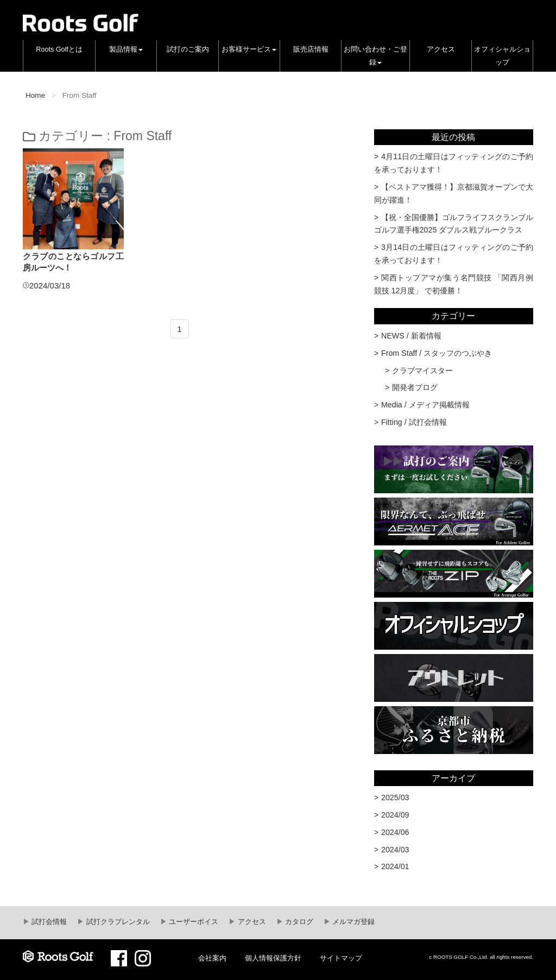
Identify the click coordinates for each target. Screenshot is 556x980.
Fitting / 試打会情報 (414, 422)
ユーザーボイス (193, 922)
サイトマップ (341, 958)
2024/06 (395, 832)
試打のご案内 (188, 49)
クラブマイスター (422, 370)
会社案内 (212, 958)
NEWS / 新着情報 (411, 336)
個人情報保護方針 (273, 958)
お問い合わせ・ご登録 (375, 56)
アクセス (441, 49)
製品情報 (126, 49)
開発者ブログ (415, 387)
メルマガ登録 (353, 922)
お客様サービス (249, 49)
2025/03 (395, 797)
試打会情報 (49, 922)
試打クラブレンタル (117, 922)
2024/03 (395, 850)
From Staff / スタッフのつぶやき (437, 353)
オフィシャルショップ (502, 56)
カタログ (299, 922)
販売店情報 (311, 49)
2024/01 (395, 866)
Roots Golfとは (59, 49)
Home (35, 95)
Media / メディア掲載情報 (425, 405)
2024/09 (395, 815)
